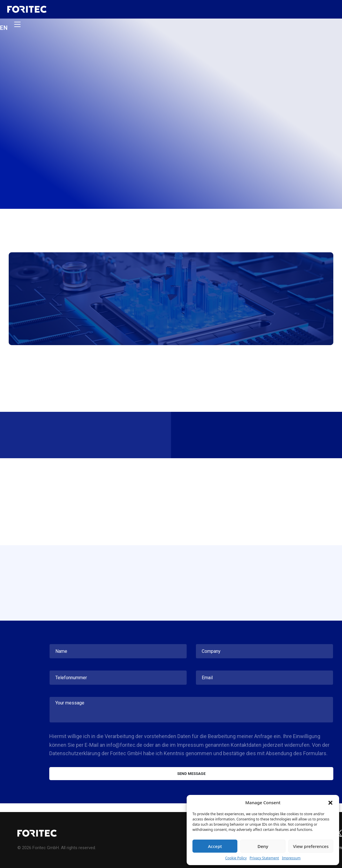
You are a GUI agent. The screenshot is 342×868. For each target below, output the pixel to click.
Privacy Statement (264, 858)
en (4, 27)
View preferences (311, 846)
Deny (263, 846)
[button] (330, 802)
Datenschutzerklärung (75, 753)
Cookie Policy (236, 858)
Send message (191, 774)
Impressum (291, 858)
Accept (215, 846)
